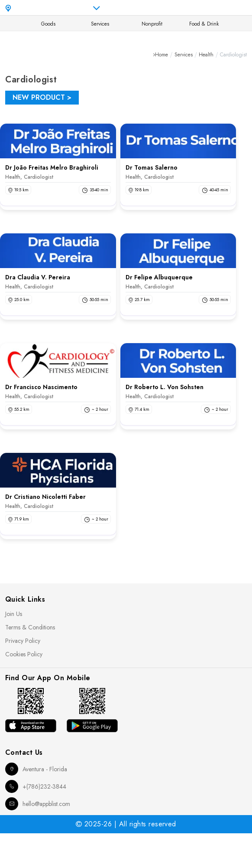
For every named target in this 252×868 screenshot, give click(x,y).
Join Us (14, 614)
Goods (48, 24)
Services (100, 24)
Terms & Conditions (30, 627)
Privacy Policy (23, 641)
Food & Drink (204, 24)
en (178, 8)
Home (162, 55)
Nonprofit (152, 24)
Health (206, 55)
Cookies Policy (24, 654)
